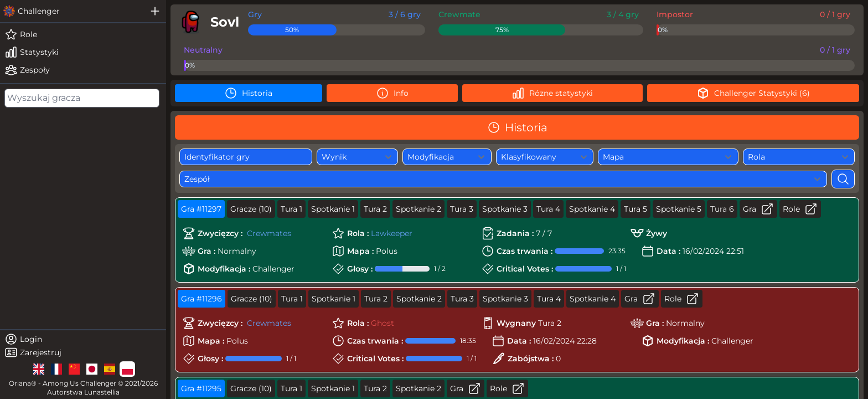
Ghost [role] (383, 323)
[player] (207, 22)
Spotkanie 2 (418, 209)
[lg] (39, 369)
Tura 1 (291, 209)
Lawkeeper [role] (392, 233)
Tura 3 (462, 209)
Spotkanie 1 (333, 209)
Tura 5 (635, 209)
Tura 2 (375, 209)
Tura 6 (722, 209)
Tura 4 (548, 209)
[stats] (83, 52)
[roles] (83, 34)
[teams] (83, 70)
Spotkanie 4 (592, 209)
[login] (83, 339)
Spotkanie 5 (679, 209)
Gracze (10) (251, 209)
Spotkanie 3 (505, 209)
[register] (83, 352)
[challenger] (72, 11)
